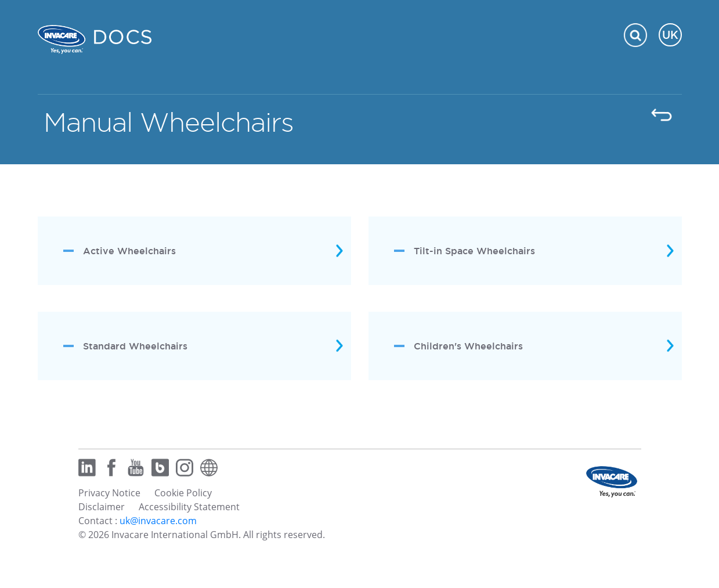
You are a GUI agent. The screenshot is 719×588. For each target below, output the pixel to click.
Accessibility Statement (189, 507)
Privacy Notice (109, 493)
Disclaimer (102, 507)
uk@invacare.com (158, 521)
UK (670, 35)
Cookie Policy (183, 493)
